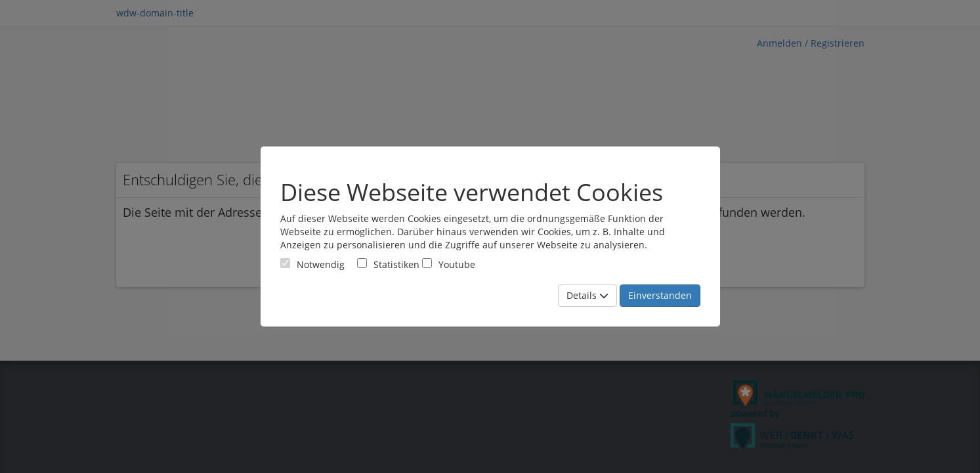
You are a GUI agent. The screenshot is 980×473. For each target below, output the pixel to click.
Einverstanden (660, 295)
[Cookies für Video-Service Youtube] (427, 263)
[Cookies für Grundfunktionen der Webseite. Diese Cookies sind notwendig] (312, 264)
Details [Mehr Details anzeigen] (587, 295)
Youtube (449, 264)
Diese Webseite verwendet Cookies (472, 192)
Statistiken (388, 264)
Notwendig (312, 264)
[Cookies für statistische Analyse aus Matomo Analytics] (362, 263)
